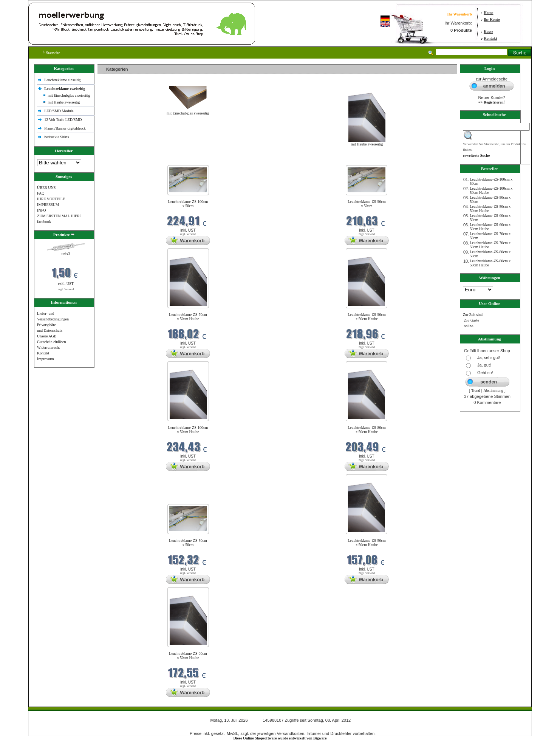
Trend (476, 391)
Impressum (45, 359)
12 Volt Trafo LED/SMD (63, 120)
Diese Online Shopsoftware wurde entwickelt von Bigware (280, 738)
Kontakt (490, 38)
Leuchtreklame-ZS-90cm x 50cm (367, 204)
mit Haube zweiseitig (64, 102)
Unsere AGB (47, 336)
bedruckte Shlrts (56, 137)
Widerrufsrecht (48, 347)
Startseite (52, 53)
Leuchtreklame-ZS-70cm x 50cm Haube (188, 317)
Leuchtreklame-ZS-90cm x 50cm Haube (367, 317)
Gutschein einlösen (51, 342)
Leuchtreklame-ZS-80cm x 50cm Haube (367, 430)
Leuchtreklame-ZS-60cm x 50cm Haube (188, 656)
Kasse (488, 32)
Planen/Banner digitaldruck (65, 128)
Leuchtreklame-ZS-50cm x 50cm (188, 543)
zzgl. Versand (66, 289)
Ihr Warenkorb (460, 14)
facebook (44, 222)
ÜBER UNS (46, 188)
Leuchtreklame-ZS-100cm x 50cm (188, 204)
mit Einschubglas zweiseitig (69, 95)
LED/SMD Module (59, 111)
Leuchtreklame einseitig (63, 80)
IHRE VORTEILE (51, 199)
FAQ (41, 193)
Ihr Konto (492, 19)
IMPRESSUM (48, 205)
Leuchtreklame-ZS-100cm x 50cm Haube (188, 430)
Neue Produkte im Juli (116, 160)
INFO (41, 210)
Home (489, 13)
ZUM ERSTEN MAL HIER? (59, 216)
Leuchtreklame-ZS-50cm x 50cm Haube (367, 543)
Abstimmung (493, 391)
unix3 (66, 254)
